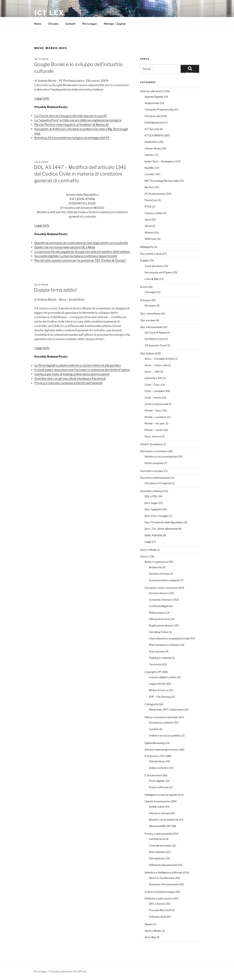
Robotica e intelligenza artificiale (163, 872)
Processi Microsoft (160, 910)
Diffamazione (157, 613)
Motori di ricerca (158, 690)
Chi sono (53, 24)
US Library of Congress (158, 483)
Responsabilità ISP (160, 826)
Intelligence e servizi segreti (161, 795)
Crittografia (151, 704)
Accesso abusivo (159, 593)
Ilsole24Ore (151, 142)
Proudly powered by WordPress (68, 971)
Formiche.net (152, 116)
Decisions (150, 305)
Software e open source (158, 898)
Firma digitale (157, 781)
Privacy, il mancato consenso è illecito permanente (68, 383)
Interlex (149, 155)
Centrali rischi (157, 839)
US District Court (154, 339)
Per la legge (90, 24)
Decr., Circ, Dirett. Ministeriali (161, 529)
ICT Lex (49, 13)
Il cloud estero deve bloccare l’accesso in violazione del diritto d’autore (82, 370)
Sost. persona (157, 651)
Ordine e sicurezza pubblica (165, 735)
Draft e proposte (154, 463)
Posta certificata (159, 787)
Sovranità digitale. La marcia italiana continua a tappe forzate (76, 256)
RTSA (148, 207)
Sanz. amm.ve (153, 436)
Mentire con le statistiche (164, 820)
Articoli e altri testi (151, 91)
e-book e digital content (163, 677)
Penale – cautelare (155, 417)
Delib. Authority (153, 535)
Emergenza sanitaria (161, 722)
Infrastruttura (157, 761)
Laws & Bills (152, 279)
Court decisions (154, 266)
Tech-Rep (150, 937)
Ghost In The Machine (162, 878)
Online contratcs (159, 768)
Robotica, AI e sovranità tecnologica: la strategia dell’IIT (72, 138)
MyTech (149, 187)
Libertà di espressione (157, 801)
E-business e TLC (155, 756)
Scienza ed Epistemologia (160, 892)
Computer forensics (161, 600)
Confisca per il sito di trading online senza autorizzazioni (72, 374)
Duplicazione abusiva (161, 625)
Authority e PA (153, 378)
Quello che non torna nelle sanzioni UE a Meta (65, 247)
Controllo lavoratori (160, 846)
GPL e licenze (157, 904)
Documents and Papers (158, 272)
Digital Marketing (155, 743)
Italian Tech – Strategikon (160, 161)
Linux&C (150, 174)
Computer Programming (159, 109)
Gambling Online (159, 632)
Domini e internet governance (162, 750)
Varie (148, 219)
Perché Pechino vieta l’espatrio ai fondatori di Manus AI (71, 125)
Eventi (144, 287)
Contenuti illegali (159, 606)
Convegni (150, 292)
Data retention (157, 852)
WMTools (150, 239)
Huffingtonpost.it (154, 122)
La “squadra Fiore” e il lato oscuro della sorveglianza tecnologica (78, 120)
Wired (148, 226)
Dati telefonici (157, 858)
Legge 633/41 (157, 684)
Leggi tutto (42, 98)
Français (145, 300)
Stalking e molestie (160, 658)
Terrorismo (155, 664)
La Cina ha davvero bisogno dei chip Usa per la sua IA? (71, 116)
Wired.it (149, 232)
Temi (143, 556)
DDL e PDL (151, 496)
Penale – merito (154, 430)
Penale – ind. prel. (155, 423)
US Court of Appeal (156, 332)
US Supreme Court (156, 345)
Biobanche (155, 567)
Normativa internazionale (155, 478)
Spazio (149, 924)
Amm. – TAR (152, 372)
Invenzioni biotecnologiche (165, 580)
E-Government (153, 775)
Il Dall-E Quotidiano (151, 444)
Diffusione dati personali (163, 865)
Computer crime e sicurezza (161, 588)
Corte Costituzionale (156, 404)
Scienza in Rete (154, 213)
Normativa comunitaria (154, 451)
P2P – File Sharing (160, 697)
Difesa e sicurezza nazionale (161, 717)
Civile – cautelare (155, 391)
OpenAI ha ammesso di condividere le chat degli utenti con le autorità (81, 243)
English (144, 260)
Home (38, 24)
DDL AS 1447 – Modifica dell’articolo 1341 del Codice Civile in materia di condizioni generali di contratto (80, 174)
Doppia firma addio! (55, 290)
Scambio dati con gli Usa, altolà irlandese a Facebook (70, 379)
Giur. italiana (147, 353)
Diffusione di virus (159, 619)
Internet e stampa (159, 813)
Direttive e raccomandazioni (161, 456)
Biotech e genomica (156, 562)
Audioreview (152, 103)
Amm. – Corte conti (156, 365)
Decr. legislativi (153, 509)
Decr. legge (151, 503)
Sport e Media (148, 550)
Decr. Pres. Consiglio (156, 516)
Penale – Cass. (153, 410)
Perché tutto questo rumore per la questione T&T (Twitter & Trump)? (80, 260)
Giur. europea (148, 320)
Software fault (157, 917)
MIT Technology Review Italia (162, 181)
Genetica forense (159, 574)
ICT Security (152, 129)
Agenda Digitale (154, 97)
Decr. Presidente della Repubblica (164, 522)
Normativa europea (152, 471)
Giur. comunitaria (150, 313)
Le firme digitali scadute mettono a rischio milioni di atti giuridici (78, 365)
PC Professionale (155, 194)
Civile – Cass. (152, 385)
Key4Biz (149, 168)
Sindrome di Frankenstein (164, 884)
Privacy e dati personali (158, 834)
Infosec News (153, 148)
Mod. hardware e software (164, 645)
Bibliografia (147, 247)
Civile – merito (153, 398)
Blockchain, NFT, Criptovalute (166, 709)
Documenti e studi (151, 254)
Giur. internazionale (151, 327)
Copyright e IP (153, 672)
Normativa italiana (151, 491)
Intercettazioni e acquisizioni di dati (169, 638)
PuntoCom (151, 200)
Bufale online (157, 807)
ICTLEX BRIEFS (154, 135)
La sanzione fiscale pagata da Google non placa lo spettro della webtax (82, 252)
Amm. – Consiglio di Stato (160, 359)
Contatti (70, 24)
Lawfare (154, 729)
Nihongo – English (115, 24)
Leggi (148, 542)
